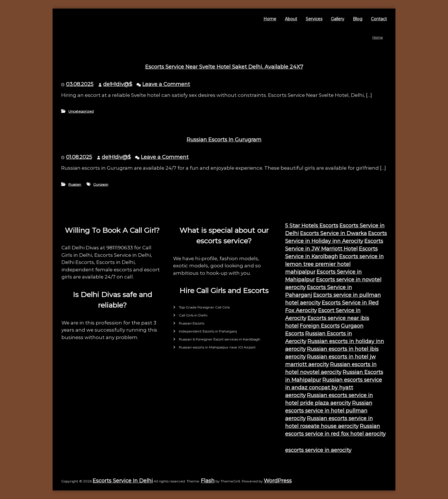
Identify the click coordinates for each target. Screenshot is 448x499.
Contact (379, 19)
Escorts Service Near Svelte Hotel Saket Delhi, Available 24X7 (224, 67)
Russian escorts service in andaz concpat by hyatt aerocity (334, 388)
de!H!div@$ (118, 84)
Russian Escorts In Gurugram (224, 140)
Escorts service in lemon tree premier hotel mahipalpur (334, 264)
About (291, 19)
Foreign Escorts (320, 326)
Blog (358, 19)
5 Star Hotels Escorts (312, 226)
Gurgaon (101, 184)
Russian (75, 184)
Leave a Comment (166, 84)
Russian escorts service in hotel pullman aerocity (329, 411)
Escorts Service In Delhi (123, 481)
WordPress (278, 481)
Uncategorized (81, 111)
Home (270, 19)
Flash (208, 481)
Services (314, 19)
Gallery (338, 19)
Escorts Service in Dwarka (333, 233)
